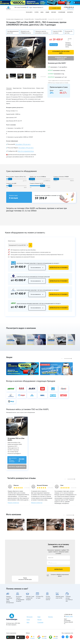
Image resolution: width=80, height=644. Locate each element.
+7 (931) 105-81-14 (69, 7)
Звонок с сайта (71, 9)
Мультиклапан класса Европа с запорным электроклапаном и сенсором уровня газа (29, 252)
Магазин (54, 12)
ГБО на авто (29, 12)
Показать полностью (13, 503)
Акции (47, 12)
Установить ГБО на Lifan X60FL (61, 52)
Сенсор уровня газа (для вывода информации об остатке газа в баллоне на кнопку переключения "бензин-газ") (36, 255)
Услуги (36, 12)
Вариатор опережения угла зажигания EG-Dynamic (21, 257)
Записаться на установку (59, 267)
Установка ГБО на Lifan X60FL (41, 19)
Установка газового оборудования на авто (15, 19)
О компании (62, 12)
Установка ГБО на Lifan (29, 19)
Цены (42, 12)
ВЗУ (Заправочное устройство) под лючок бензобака (22, 250)
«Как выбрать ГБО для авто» (23, 144)
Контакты (70, 12)
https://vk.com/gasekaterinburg (26, 151)
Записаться (58, 569)
